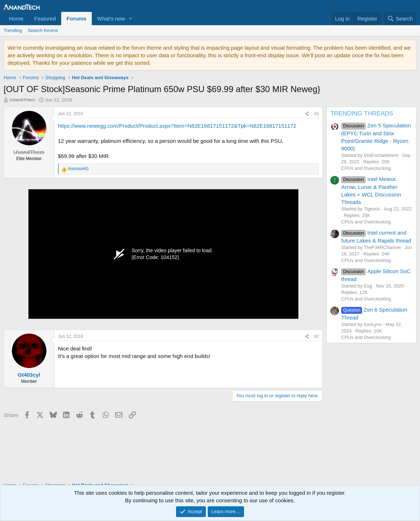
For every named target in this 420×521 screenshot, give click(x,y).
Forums (76, 19)
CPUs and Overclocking (366, 168)
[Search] (400, 19)
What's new (111, 19)
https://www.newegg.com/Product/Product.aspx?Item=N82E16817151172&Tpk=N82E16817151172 (177, 126)
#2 (317, 336)
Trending (13, 30)
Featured (45, 19)
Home (16, 19)
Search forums (43, 30)
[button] (131, 19)
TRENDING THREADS (362, 114)
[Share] (307, 114)
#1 (317, 114)
